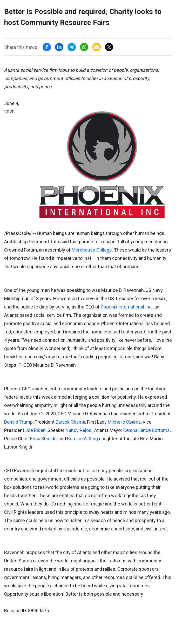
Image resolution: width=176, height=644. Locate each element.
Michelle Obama (124, 422)
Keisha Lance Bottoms (147, 430)
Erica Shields (43, 439)
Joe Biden (35, 430)
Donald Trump (18, 422)
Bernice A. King (82, 439)
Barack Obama (70, 422)
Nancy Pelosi (79, 430)
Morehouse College (92, 250)
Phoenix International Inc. (127, 307)
